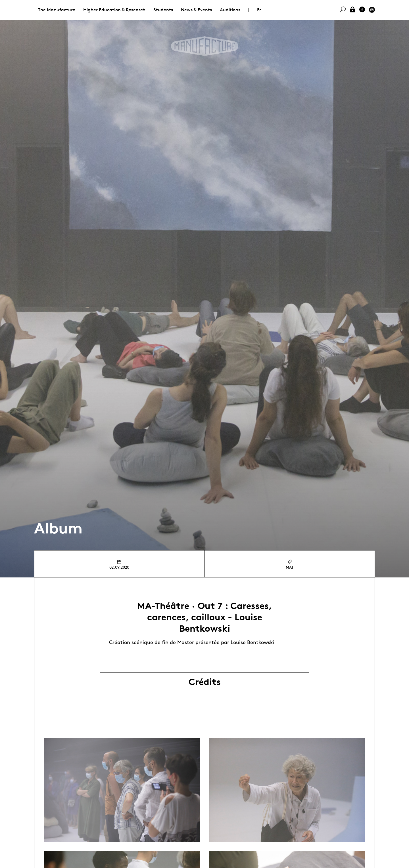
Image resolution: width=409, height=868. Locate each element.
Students (163, 10)
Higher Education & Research (114, 10)
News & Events (196, 10)
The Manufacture (57, 10)
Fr (259, 10)
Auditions (230, 10)
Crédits (205, 682)
